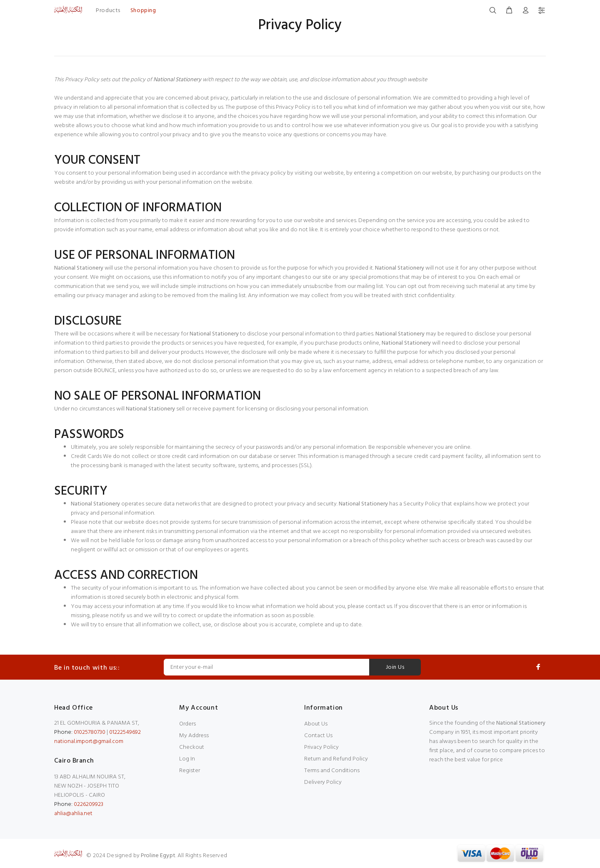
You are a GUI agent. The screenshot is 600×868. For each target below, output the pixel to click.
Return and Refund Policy (336, 759)
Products (108, 11)
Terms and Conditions (332, 771)
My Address (194, 736)
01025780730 (90, 732)
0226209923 (89, 804)
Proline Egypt (158, 856)
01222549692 (125, 732)
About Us (316, 724)
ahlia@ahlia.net (73, 814)
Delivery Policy (323, 782)
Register (190, 771)
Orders (187, 724)
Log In (187, 759)
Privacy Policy (321, 747)
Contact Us (318, 736)
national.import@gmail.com (89, 742)
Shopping (143, 11)
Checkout (192, 747)
